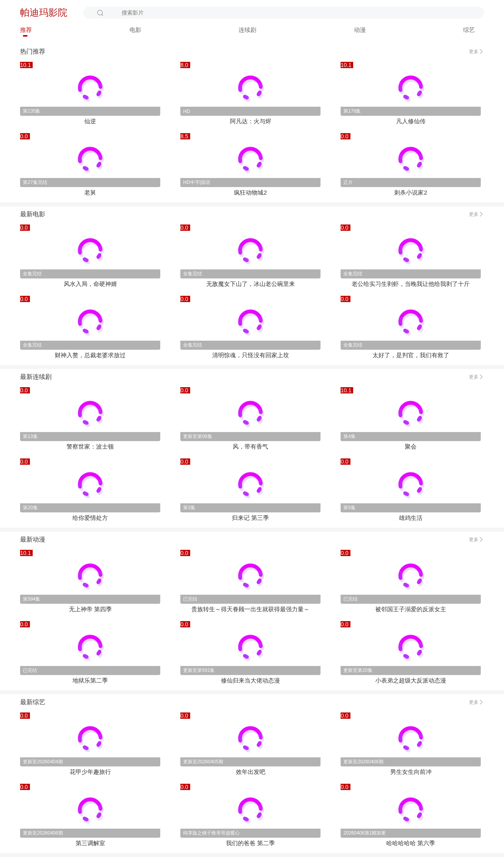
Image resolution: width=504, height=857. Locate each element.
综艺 (469, 30)
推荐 (26, 30)
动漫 (360, 30)
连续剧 (247, 30)
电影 (135, 30)
